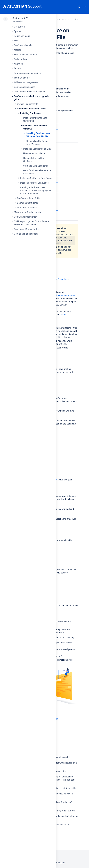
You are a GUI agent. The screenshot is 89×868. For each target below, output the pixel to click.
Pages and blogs (22, 36)
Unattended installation (34, 153)
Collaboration (20, 59)
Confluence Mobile (23, 45)
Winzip (63, 315)
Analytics (18, 64)
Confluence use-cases (25, 87)
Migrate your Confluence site (28, 212)
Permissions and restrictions (28, 73)
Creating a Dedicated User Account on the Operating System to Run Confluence (36, 191)
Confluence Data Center (25, 217)
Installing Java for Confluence (34, 183)
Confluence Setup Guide (29, 198)
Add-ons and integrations (26, 82)
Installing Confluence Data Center (36, 178)
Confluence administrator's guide (30, 92)
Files (16, 41)
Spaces (17, 31)
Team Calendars (22, 78)
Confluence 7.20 (20, 18)
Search (79, 7)
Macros (18, 50)
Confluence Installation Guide (31, 109)
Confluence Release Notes (27, 229)
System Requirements (28, 104)
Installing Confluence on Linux (38, 149)
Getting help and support (26, 234)
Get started (19, 27)
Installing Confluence (30, 113)
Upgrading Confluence (28, 203)
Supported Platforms (27, 208)
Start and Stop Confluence (36, 166)
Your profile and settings (26, 55)
